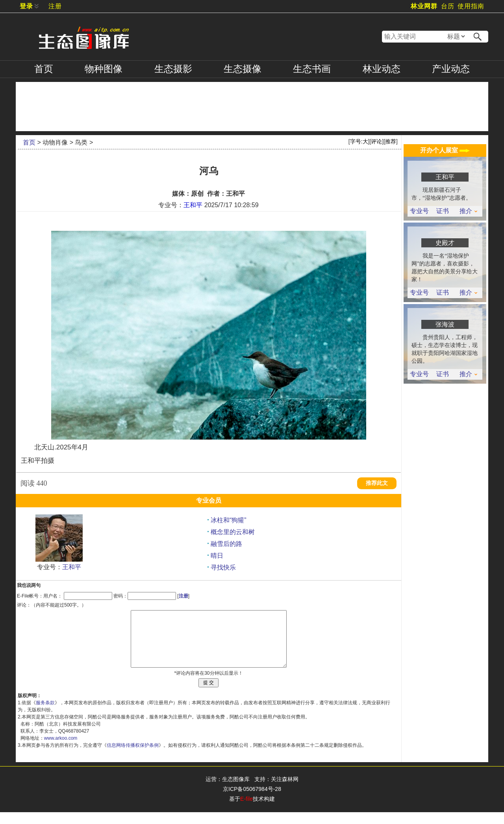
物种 (104, 69)
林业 (382, 69)
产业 (451, 69)
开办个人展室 (445, 150)
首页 (44, 69)
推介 (468, 211)
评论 (376, 141)
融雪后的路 (226, 544)
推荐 (391, 141)
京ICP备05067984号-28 (252, 801)
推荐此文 (377, 483)
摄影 (173, 69)
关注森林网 (285, 791)
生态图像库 (236, 791)
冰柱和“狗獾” (229, 520)
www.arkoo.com (61, 750)
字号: (359, 141)
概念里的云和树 (233, 532)
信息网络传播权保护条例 (133, 757)
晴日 (217, 556)
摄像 (243, 69)
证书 (443, 211)
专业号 (419, 211)
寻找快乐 (223, 567)
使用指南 (471, 6)
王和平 (193, 205)
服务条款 (45, 715)
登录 (26, 6)
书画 (312, 69)
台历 (448, 6)
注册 (55, 6)
